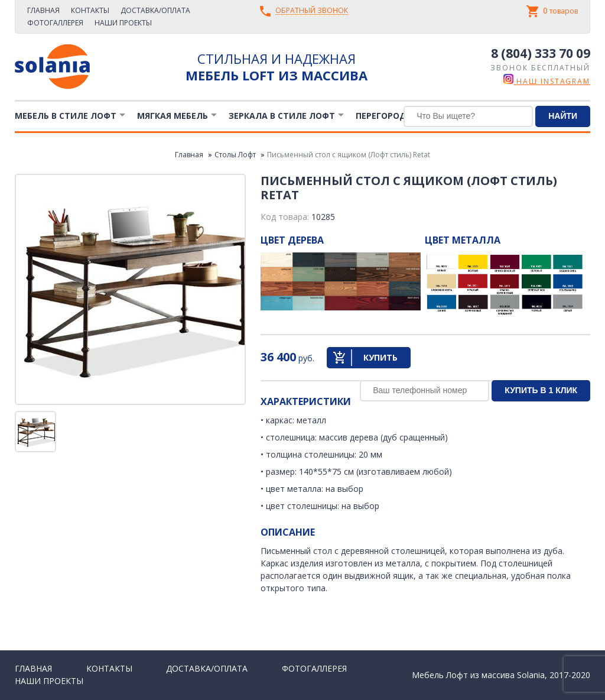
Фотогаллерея (55, 23)
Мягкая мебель (173, 116)
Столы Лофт (235, 155)
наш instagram (547, 81)
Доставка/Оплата (155, 10)
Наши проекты (123, 23)
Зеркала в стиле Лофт (282, 116)
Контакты (90, 10)
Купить (380, 357)
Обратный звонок (312, 11)
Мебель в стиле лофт (66, 116)
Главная (43, 10)
